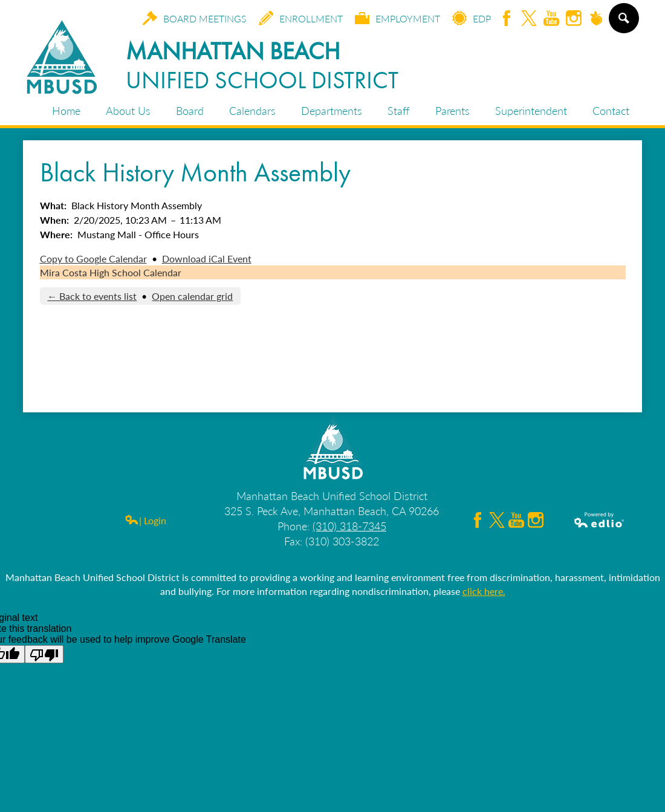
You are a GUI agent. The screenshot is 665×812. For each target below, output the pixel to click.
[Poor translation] (44, 654)
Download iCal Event (207, 258)
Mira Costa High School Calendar (111, 272)
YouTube (551, 19)
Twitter (529, 19)
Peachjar (596, 19)
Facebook (507, 19)
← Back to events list (92, 296)
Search (623, 23)
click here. (484, 591)
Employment (397, 18)
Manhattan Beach (262, 65)
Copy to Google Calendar (93, 258)
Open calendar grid (192, 296)
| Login (145, 520)
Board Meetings (195, 18)
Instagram (574, 19)
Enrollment (301, 18)
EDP (472, 18)
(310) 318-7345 (349, 526)
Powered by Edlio (600, 520)
